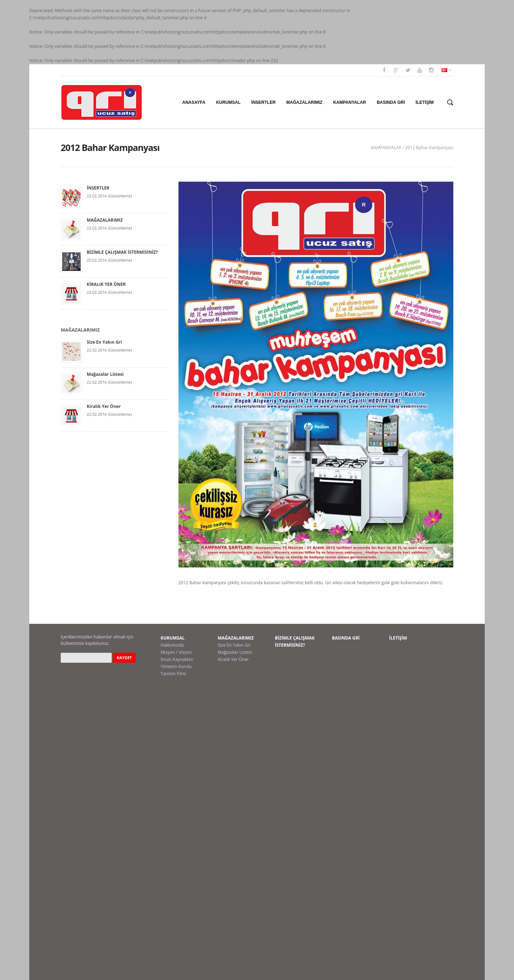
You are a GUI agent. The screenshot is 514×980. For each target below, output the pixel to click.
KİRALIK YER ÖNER (106, 284)
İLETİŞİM (398, 638)
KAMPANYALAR (386, 148)
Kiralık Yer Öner (104, 406)
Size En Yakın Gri (104, 342)
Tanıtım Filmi (173, 674)
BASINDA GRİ (346, 638)
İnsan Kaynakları (177, 659)
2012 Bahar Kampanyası (429, 148)
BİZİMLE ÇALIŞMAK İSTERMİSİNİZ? (122, 252)
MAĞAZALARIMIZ (105, 220)
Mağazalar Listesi (105, 374)
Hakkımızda (172, 645)
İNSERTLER (98, 188)
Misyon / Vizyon (176, 652)
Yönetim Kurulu (176, 666)
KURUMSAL (173, 638)
